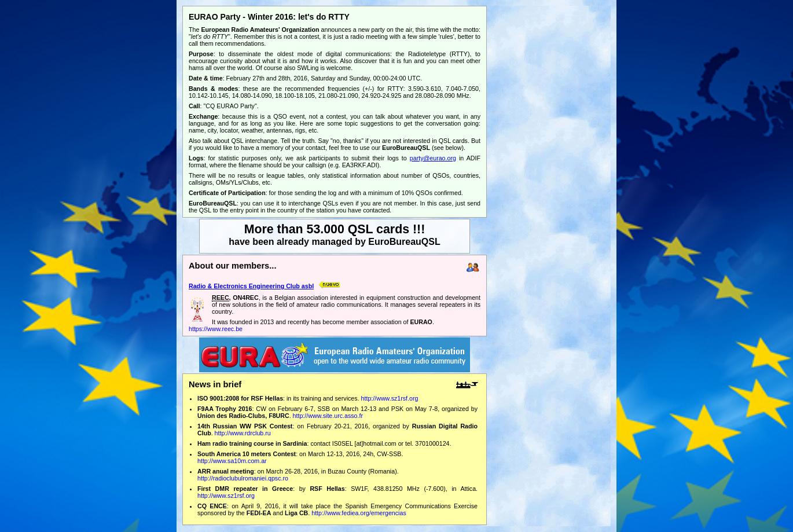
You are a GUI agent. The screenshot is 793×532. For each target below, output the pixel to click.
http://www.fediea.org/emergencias (359, 513)
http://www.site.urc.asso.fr (328, 416)
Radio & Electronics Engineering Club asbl (251, 286)
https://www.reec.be (216, 329)
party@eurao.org (433, 158)
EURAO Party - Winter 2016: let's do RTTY (269, 17)
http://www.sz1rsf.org (390, 398)
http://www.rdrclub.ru (243, 433)
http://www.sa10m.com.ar (232, 461)
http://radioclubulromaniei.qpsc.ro (243, 478)
